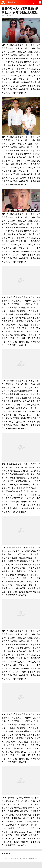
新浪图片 (12, 2)
